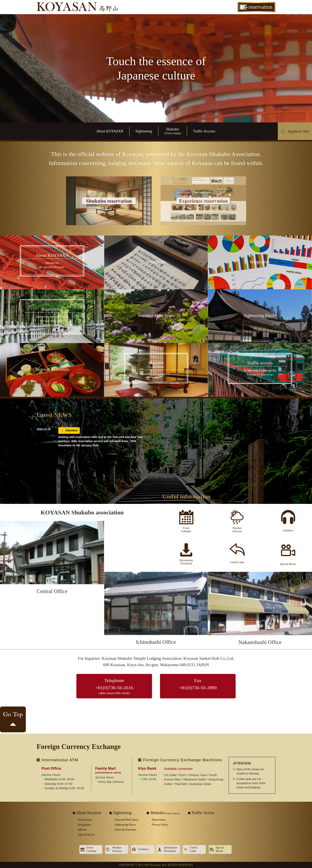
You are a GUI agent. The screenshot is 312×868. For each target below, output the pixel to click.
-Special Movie (86, 835)
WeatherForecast (117, 849)
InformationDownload (171, 849)
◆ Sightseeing (120, 813)
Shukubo (173, 131)
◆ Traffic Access (201, 813)
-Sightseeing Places (125, 825)
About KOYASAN (110, 131)
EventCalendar (91, 849)
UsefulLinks (194, 849)
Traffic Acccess (204, 131)
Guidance (143, 849)
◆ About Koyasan (87, 813)
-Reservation (158, 820)
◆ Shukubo (163, 813)
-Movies (82, 830)
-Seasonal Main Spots (126, 820)
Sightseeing (144, 131)
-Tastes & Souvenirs (125, 830)
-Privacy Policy (160, 825)
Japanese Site (298, 131)
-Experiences (85, 820)
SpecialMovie (220, 849)
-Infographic (84, 825)
